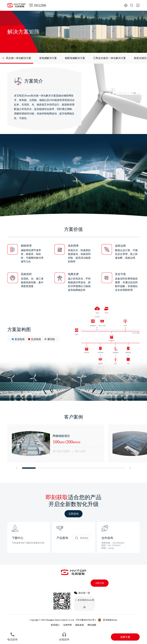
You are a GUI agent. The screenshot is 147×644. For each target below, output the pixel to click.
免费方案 (125, 637)
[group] (17, 58)
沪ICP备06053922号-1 (86, 620)
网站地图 (92, 625)
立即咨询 (73, 514)
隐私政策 (80, 625)
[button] (17, 468)
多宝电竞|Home (110, 620)
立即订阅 (100, 583)
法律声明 (67, 625)
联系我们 (55, 625)
